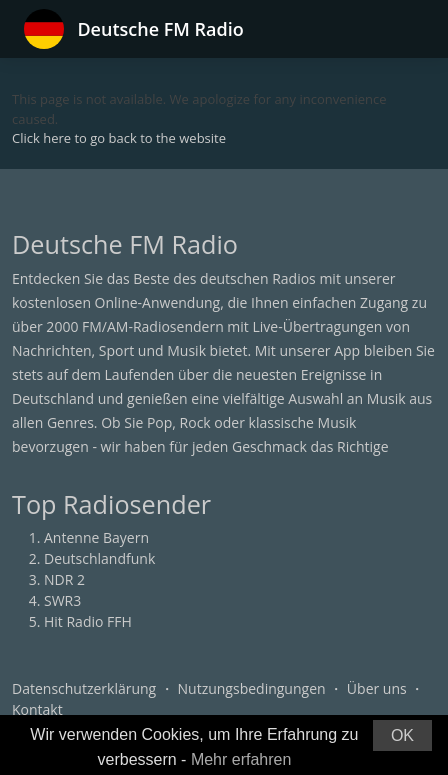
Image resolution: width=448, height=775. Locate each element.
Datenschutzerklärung (84, 688)
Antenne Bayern (96, 537)
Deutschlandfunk (99, 558)
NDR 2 (64, 579)
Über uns (377, 688)
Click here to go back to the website (119, 138)
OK (402, 735)
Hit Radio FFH (88, 621)
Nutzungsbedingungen (252, 688)
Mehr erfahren (241, 759)
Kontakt (37, 709)
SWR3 (62, 600)
